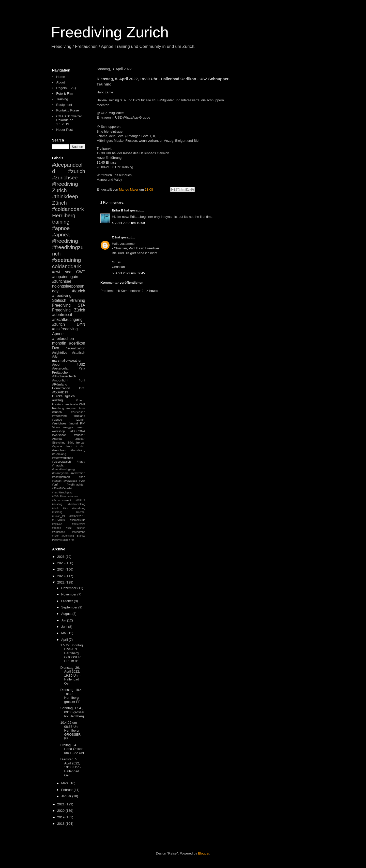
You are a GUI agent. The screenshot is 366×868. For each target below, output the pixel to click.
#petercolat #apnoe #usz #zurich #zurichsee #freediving (69, 528)
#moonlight (60, 380)
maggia (68, 427)
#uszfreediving (65, 329)
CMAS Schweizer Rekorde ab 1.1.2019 (69, 120)
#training (78, 300)
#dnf (82, 380)
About (60, 82)
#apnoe (61, 228)
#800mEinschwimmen (65, 496)
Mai (64, 633)
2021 (61, 804)
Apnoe (58, 334)
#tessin (57, 481)
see (68, 272)
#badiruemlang (76, 504)
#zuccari (80, 435)
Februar (67, 790)
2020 (61, 811)
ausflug (57, 400)
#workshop (59, 435)
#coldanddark (68, 209)
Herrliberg (64, 215)
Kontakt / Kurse (67, 110)
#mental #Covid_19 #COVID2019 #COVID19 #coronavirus (69, 516)
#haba (81, 461)
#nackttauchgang (63, 469)
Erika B (118, 210)
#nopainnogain (65, 277)
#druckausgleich (64, 376)
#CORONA (78, 431)
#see (82, 477)
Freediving (61, 305)
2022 (61, 582)
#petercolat (60, 368)
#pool (56, 365)
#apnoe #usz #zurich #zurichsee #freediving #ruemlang (69, 450)
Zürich (59, 203)
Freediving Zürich (69, 310)
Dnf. (82, 388)
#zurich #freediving (69, 293)
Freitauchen (61, 372)
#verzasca (70, 481)
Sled (65, 540)
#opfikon (57, 524)
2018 (61, 824)
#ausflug (57, 504)
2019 (61, 817)
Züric (71, 442)
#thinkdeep (65, 196)
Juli (64, 620)
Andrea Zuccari (69, 439)
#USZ (81, 365)
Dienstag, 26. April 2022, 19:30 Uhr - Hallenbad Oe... (70, 675)
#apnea (61, 234)
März (65, 783)
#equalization (75, 348)
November (69, 594)
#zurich (58, 324)
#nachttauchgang (67, 319)
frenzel (81, 442)
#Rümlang (60, 384)
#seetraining (66, 260)
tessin (74, 404)
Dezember (69, 588)
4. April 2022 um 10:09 (128, 223)
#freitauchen (63, 339)
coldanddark (66, 266)
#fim (66, 508)
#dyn (56, 356)
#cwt (56, 272)
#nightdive (60, 353)
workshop (58, 431)
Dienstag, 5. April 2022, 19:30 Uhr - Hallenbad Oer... (70, 767)
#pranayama (60, 473)
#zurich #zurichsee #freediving (69, 177)
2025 (61, 563)
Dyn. (56, 348)
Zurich (59, 190)
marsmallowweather (67, 360)
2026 (61, 557)
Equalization (61, 388)
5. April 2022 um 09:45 (128, 273)
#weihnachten (76, 484)
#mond (73, 423)
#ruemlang (68, 536)
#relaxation (78, 473)
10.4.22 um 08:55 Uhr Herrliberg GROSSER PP (70, 730)
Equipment (64, 105)
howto (154, 291)
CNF (82, 404)
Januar (67, 796)
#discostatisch (61, 461)
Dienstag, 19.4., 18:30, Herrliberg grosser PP (72, 696)
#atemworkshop (63, 458)
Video (56, 427)
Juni (65, 627)
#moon (81, 400)
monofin (59, 343)
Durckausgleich (63, 396)
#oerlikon (77, 343)
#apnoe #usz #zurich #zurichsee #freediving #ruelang (69, 412)
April (65, 640)
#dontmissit (62, 315)
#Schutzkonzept (62, 500)
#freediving (65, 241)
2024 (61, 569)
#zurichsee (62, 281)
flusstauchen (60, 404)
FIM (83, 423)
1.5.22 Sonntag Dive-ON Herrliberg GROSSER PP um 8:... (71, 653)
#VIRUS (80, 500)
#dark (55, 508)
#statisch (79, 353)
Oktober (68, 601)
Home (61, 77)
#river (55, 536)
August (67, 614)
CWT (81, 272)
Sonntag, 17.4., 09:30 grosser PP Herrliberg (72, 712)
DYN (81, 324)
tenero (81, 427)
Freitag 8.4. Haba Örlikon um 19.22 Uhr (72, 749)
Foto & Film (65, 94)
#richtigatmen (61, 477)
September (70, 607)
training (61, 222)
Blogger (204, 853)
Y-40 (71, 540)
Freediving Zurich (110, 32)
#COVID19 (60, 392)
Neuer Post (64, 130)
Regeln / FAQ (66, 88)
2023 (61, 576)
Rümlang (58, 408)
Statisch (59, 300)
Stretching (59, 442)
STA (81, 305)
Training (62, 99)
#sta (82, 368)
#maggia (58, 465)
